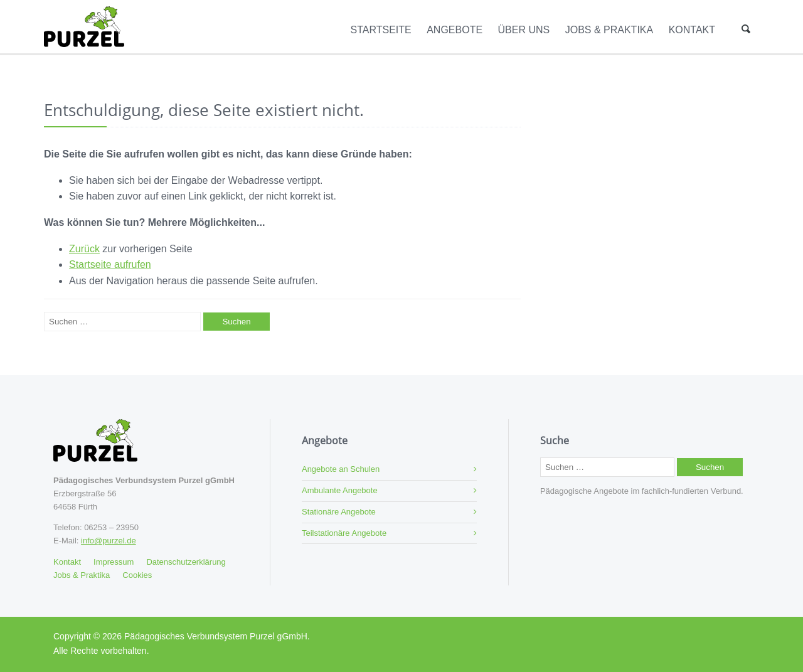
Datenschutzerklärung (186, 562)
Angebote (455, 30)
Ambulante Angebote (340, 490)
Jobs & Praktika (609, 30)
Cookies (137, 575)
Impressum (114, 562)
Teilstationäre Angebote (344, 533)
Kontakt (692, 30)
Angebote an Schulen (341, 469)
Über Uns (524, 30)
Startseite (381, 30)
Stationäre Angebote (339, 512)
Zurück (84, 249)
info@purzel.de (109, 541)
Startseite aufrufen (110, 264)
